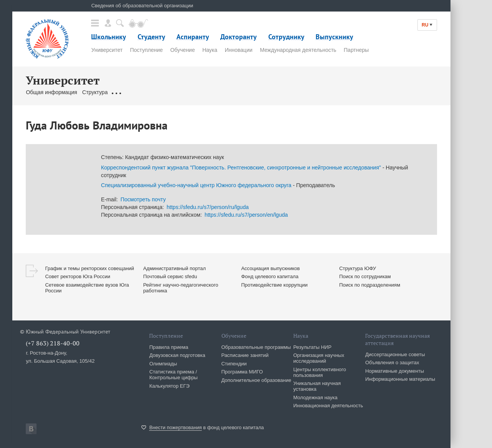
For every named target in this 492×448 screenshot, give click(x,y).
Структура (95, 92)
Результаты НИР (312, 347)
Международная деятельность (298, 50)
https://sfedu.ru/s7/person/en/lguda (246, 215)
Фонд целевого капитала (270, 276)
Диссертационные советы (395, 354)
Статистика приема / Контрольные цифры (173, 375)
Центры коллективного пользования (320, 372)
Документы (126, 92)
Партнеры (356, 50)
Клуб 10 (301, 92)
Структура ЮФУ (357, 268)
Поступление (146, 50)
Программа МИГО (242, 372)
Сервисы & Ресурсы (261, 92)
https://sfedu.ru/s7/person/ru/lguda (208, 207)
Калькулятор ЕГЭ (169, 386)
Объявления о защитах (392, 363)
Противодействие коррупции (274, 285)
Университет (107, 50)
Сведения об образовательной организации (142, 6)
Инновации (239, 50)
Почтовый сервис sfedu (170, 276)
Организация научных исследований (319, 358)
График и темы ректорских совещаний (89, 268)
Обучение (183, 50)
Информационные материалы (400, 379)
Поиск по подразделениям (370, 285)
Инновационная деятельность (328, 406)
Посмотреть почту (143, 199)
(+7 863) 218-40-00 (53, 343)
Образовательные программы (256, 347)
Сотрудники (188, 92)
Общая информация (51, 92)
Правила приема (169, 347)
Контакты (219, 92)
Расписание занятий (245, 355)
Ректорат (157, 92)
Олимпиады (163, 364)
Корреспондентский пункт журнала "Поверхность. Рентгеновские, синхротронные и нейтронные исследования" (241, 168)
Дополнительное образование (256, 380)
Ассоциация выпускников (270, 268)
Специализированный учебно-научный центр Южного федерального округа (196, 185)
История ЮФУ (333, 92)
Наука (210, 50)
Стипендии (234, 364)
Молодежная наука (315, 397)
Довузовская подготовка (177, 355)
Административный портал (174, 268)
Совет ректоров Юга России (77, 276)
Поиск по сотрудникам (365, 276)
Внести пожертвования (175, 427)
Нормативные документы (395, 371)
